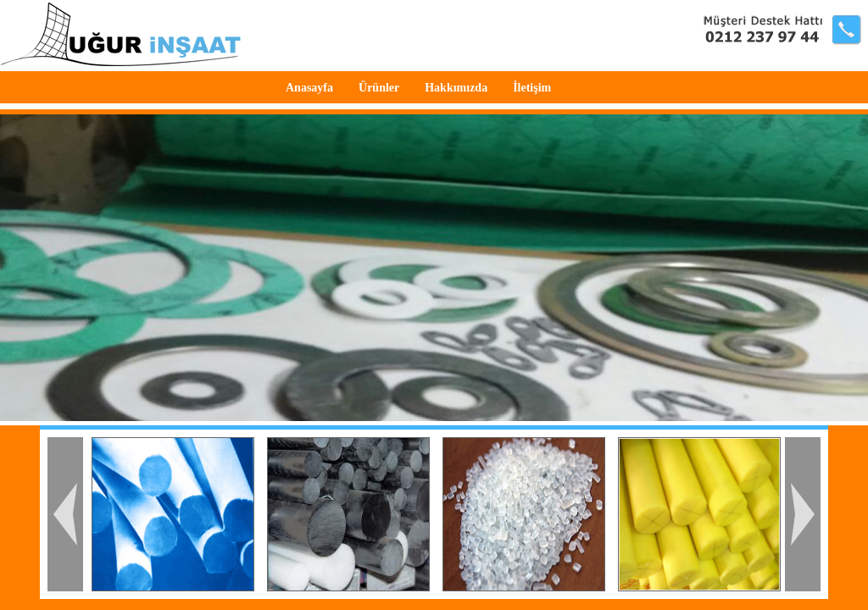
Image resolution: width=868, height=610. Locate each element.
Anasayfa (309, 88)
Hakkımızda (456, 88)
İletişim (532, 88)
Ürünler (379, 88)
